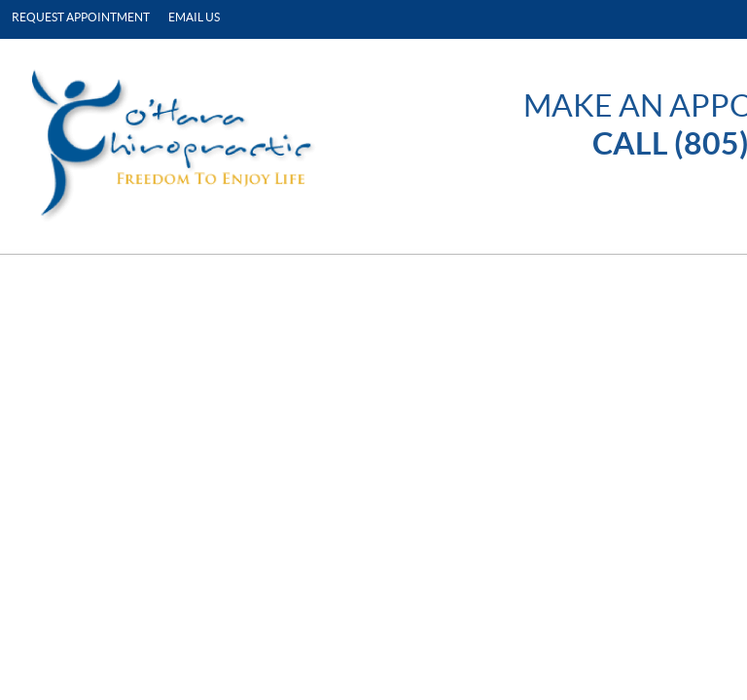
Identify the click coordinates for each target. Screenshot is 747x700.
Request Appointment (81, 17)
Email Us (194, 17)
